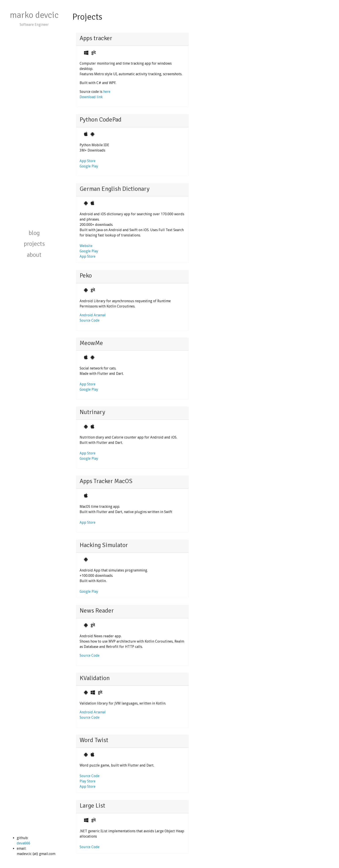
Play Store (88, 781)
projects (34, 244)
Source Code (90, 320)
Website (86, 246)
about (34, 255)
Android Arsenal (93, 315)
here (107, 92)
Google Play (89, 166)
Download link (91, 97)
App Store (88, 161)
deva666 (23, 843)
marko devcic (34, 15)
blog (34, 233)
